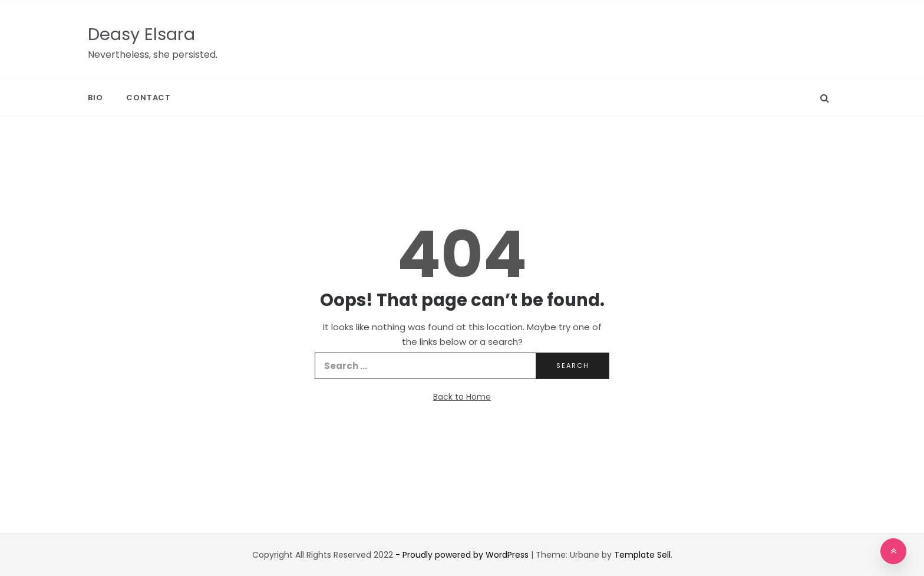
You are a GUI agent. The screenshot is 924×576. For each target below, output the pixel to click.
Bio (95, 98)
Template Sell (642, 555)
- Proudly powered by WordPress (463, 555)
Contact (148, 98)
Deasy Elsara (141, 34)
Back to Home (462, 397)
